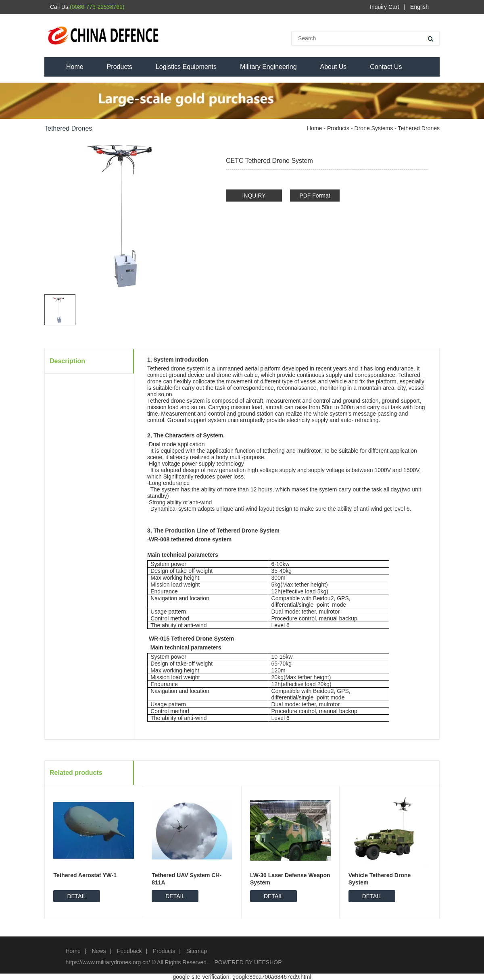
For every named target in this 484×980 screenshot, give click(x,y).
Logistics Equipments (186, 67)
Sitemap (197, 951)
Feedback (129, 951)
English (419, 7)
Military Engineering (268, 67)
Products (120, 67)
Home (75, 67)
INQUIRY (254, 196)
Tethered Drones (419, 128)
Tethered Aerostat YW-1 (85, 875)
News (99, 951)
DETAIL (77, 896)
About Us (334, 67)
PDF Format (315, 196)
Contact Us (386, 67)
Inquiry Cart (384, 7)
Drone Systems (374, 128)
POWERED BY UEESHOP (248, 962)
